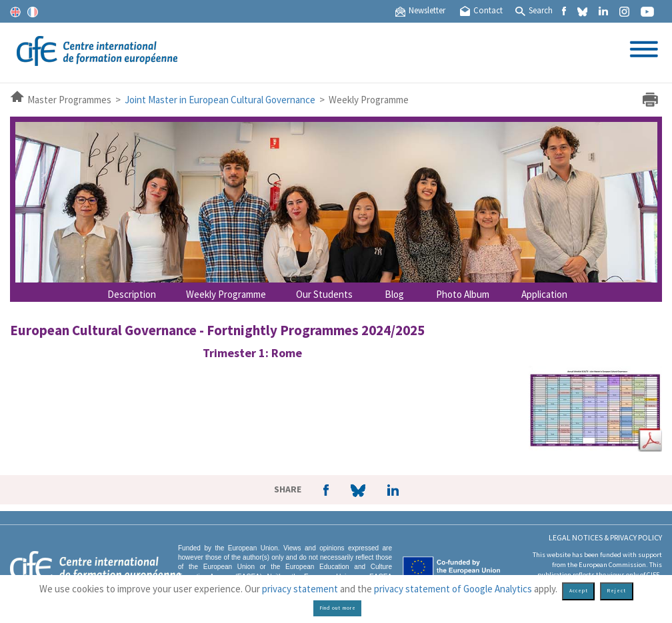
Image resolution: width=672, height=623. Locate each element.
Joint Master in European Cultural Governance (220, 100)
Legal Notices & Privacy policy (605, 537)
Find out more (338, 608)
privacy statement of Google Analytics (453, 589)
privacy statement (300, 589)
